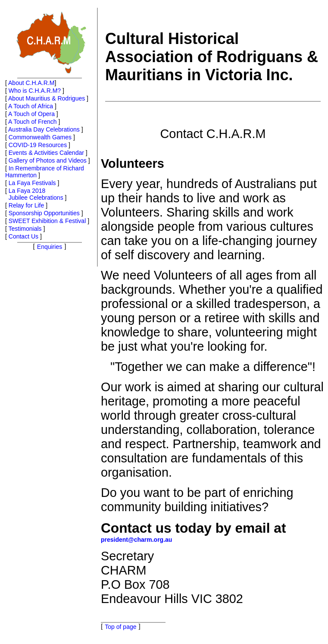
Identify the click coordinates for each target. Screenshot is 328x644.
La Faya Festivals (32, 183)
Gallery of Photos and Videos (48, 160)
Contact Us (23, 236)
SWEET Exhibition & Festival (47, 221)
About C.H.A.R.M (31, 83)
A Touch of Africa (31, 106)
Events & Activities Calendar (46, 153)
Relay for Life (26, 205)
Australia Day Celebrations (44, 129)
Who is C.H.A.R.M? (35, 91)
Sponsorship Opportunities (44, 213)
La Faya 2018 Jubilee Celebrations (34, 194)
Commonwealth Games (40, 137)
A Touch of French (33, 122)
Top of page (120, 627)
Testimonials (25, 229)
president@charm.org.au (136, 540)
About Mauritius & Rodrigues (47, 98)
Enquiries (50, 247)
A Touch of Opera (31, 114)
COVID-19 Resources (38, 145)
